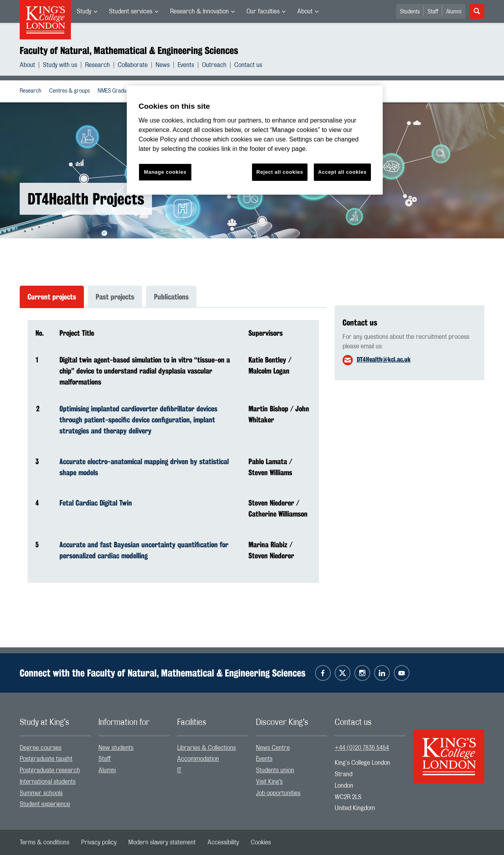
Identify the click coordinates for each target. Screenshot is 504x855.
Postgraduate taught (46, 759)
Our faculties (263, 11)
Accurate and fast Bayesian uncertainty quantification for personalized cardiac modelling (144, 550)
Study (84, 11)
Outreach (214, 65)
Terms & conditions (44, 842)
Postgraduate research (50, 770)
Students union (275, 770)
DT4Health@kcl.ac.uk (384, 360)
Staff (433, 12)
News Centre (273, 748)
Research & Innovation (199, 11)
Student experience (45, 804)
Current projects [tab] (52, 297)
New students (116, 748)
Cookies (261, 842)
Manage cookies (165, 172)
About (305, 11)
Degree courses (41, 748)
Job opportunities (278, 793)
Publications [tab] (171, 297)
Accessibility (223, 842)
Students (410, 12)
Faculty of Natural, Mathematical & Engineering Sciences (129, 50)
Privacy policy (99, 842)
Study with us (60, 65)
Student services (131, 11)
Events (186, 65)
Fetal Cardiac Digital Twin (96, 503)
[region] (255, 140)
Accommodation (198, 759)
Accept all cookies (342, 172)
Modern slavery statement (162, 842)
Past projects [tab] (115, 297)
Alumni (454, 12)
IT (179, 770)
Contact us (248, 65)
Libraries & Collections (207, 748)
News (163, 65)
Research (97, 65)
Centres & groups (69, 91)
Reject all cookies (280, 172)
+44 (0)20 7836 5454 (362, 748)
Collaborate (133, 65)
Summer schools (41, 793)
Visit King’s (269, 782)
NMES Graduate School (124, 91)
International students (48, 782)
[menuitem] (87, 11)
